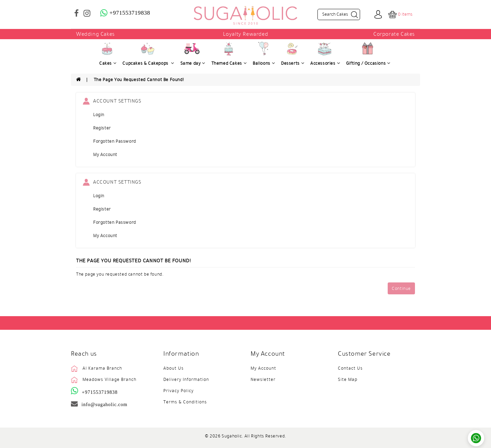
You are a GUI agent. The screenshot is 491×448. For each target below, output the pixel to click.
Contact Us (350, 368)
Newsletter (263, 380)
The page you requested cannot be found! (139, 80)
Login (99, 115)
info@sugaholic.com (105, 404)
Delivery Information (186, 380)
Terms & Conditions (185, 402)
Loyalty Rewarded (246, 34)
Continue (401, 289)
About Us (174, 368)
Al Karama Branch (102, 368)
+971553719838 (100, 392)
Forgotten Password (115, 141)
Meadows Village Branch (109, 380)
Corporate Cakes (394, 34)
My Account (105, 155)
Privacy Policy (178, 391)
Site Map (348, 380)
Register (102, 128)
